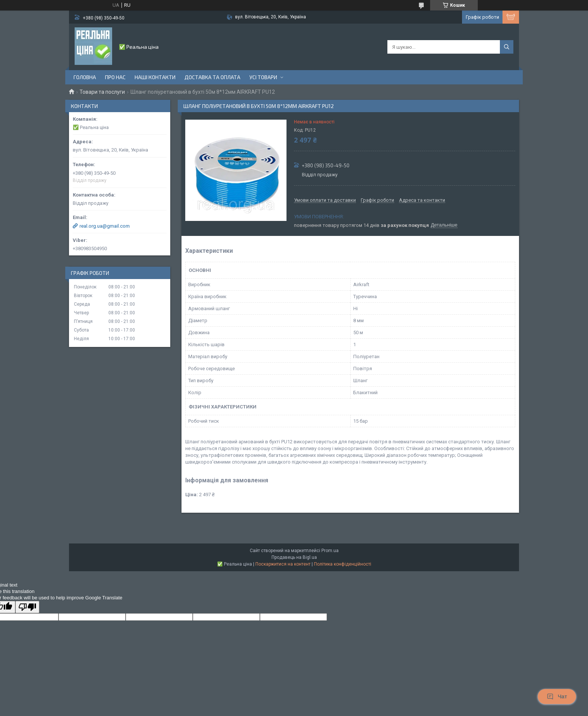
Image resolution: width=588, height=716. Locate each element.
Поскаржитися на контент (283, 564)
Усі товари (263, 77)
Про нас (115, 77)
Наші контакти (155, 77)
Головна (85, 77)
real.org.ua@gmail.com (105, 226)
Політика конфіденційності (343, 564)
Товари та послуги (102, 92)
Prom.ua (330, 551)
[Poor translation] (27, 607)
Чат (557, 696)
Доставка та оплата (212, 77)
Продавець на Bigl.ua (294, 557)
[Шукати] (507, 47)
